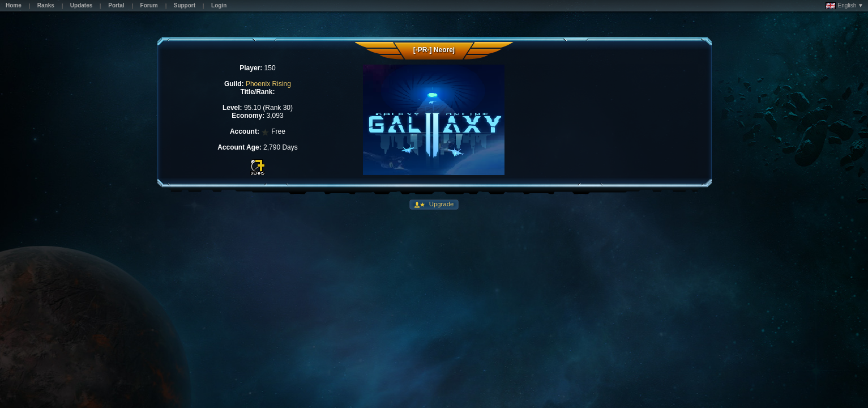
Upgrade (441, 204)
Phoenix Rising (268, 84)
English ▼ (845, 6)
